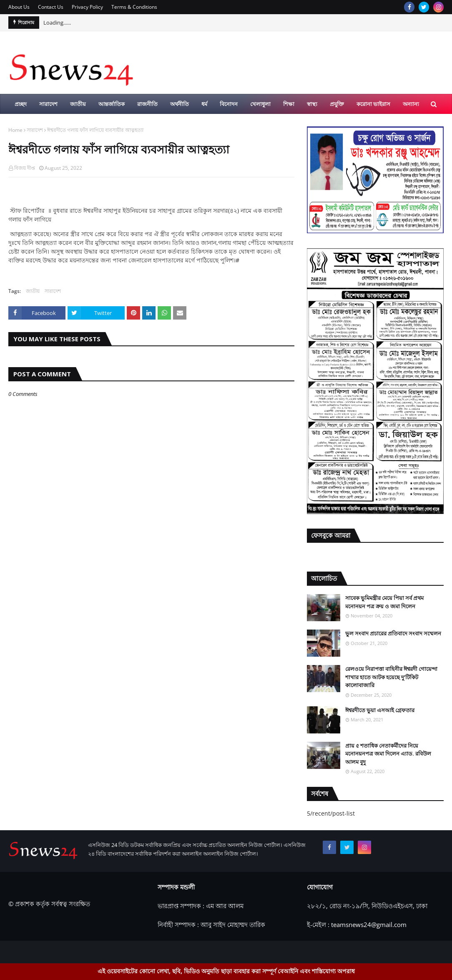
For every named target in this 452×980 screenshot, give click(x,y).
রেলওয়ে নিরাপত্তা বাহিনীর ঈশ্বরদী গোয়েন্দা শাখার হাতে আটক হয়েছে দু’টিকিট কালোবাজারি (391, 677)
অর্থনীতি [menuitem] (180, 104)
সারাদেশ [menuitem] (48, 104)
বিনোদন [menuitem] (229, 104)
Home (15, 130)
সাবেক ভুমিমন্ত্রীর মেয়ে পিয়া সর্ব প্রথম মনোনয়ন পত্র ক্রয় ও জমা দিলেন (384, 602)
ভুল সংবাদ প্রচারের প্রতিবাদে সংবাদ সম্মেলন (393, 633)
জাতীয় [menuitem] (78, 104)
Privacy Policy (87, 7)
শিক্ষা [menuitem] (289, 104)
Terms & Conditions (134, 7)
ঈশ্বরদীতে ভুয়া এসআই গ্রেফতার (380, 710)
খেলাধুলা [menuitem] (260, 104)
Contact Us (51, 7)
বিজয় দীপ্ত (25, 168)
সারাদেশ (35, 130)
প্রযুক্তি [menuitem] (337, 104)
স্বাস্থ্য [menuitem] (312, 104)
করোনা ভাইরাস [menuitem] (373, 104)
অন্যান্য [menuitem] (411, 104)
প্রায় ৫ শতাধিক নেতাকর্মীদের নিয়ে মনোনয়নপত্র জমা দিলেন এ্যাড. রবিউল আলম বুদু (388, 754)
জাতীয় (33, 291)
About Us (19, 7)
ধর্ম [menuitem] (204, 104)
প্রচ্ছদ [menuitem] (21, 104)
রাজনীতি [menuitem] (147, 104)
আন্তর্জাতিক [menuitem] (112, 104)
